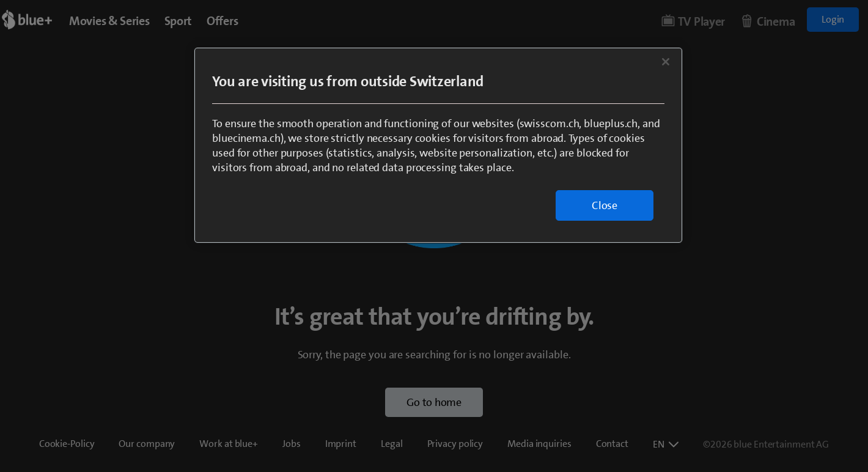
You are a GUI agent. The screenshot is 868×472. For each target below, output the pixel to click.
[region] (438, 145)
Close (605, 205)
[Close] (666, 62)
